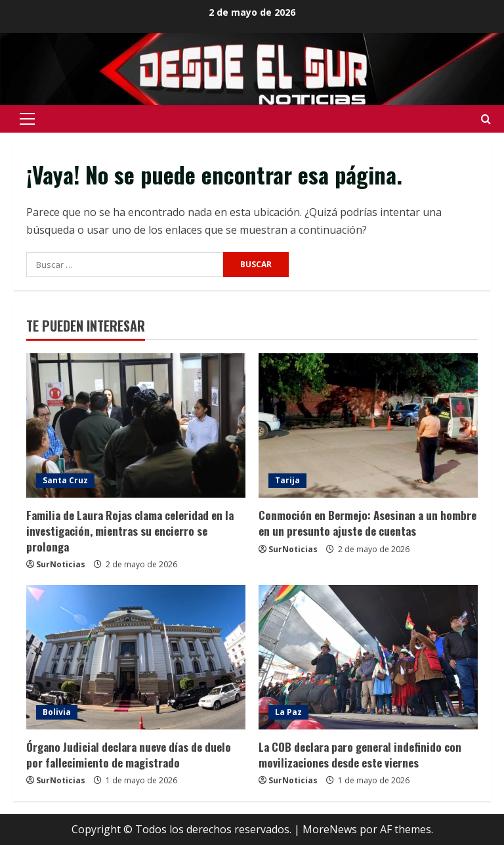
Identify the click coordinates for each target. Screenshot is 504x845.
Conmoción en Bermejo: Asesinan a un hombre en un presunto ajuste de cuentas (367, 523)
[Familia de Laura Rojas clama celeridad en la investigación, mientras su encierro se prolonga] (136, 425)
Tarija (287, 480)
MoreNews (330, 829)
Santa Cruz (65, 480)
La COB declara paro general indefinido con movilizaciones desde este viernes (360, 755)
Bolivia (57, 712)
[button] (27, 119)
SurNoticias (61, 564)
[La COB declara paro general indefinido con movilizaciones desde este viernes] (368, 657)
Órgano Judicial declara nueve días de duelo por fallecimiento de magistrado (129, 755)
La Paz (288, 712)
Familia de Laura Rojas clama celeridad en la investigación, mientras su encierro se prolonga (130, 531)
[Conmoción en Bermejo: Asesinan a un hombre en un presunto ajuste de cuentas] (368, 425)
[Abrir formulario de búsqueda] (486, 119)
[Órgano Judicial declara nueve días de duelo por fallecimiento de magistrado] (136, 657)
